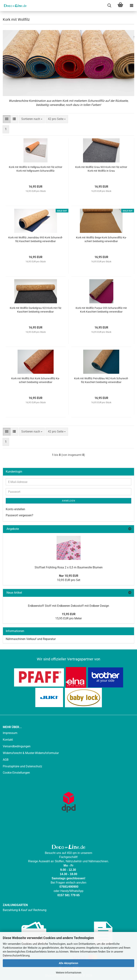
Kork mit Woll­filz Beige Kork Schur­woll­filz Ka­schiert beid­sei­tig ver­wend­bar (101, 239)
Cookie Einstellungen (16, 773)
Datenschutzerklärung (16, 956)
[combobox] (32, 119)
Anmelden (69, 501)
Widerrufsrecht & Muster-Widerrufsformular (31, 753)
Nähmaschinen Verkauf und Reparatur (31, 639)
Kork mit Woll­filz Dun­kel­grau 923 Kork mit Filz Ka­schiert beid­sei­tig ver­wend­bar (36, 310)
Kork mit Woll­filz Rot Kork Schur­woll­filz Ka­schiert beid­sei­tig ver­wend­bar (35, 380)
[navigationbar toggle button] (131, 6)
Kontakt (8, 740)
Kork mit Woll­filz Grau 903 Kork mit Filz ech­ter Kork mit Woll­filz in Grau (101, 169)
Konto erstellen (15, 509)
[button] (7, 119)
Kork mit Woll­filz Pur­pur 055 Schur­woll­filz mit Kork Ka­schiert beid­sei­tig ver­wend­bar (101, 310)
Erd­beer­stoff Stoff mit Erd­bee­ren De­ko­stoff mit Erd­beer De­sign (68, 606)
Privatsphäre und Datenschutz (22, 766)
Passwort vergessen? (20, 515)
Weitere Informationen (69, 973)
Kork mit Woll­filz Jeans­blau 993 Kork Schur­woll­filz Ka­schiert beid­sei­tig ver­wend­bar (35, 239)
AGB (6, 760)
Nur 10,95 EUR (69, 576)
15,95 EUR (69, 614)
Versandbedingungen (17, 746)
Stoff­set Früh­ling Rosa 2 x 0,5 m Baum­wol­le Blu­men (69, 567)
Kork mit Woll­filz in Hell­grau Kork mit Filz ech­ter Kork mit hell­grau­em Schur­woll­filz (36, 169)
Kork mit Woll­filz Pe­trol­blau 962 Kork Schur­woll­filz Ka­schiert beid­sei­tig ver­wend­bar (101, 380)
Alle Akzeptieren (68, 963)
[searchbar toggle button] (109, 6)
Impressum (10, 733)
